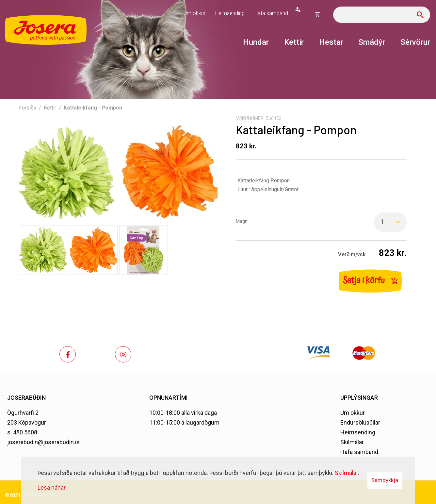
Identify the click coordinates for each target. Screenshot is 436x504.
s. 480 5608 (22, 432)
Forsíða (28, 108)
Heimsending (358, 432)
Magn (242, 221)
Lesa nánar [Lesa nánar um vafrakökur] (52, 487)
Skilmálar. (347, 473)
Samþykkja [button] (385, 480)
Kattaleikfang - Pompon (93, 108)
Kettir (50, 108)
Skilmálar (352, 442)
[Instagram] (123, 354)
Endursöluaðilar (360, 422)
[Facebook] (68, 354)
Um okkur (353, 413)
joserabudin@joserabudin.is (43, 442)
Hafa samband (359, 452)
